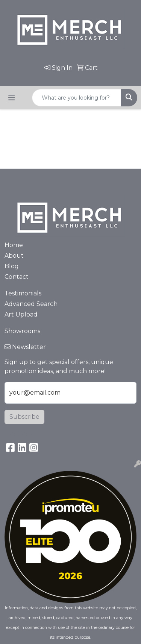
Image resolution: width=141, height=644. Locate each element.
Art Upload (21, 314)
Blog (12, 266)
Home (14, 245)
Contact (17, 277)
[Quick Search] (77, 98)
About (14, 256)
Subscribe (24, 417)
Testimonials (23, 293)
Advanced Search (31, 304)
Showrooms (22, 331)
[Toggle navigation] (12, 98)
